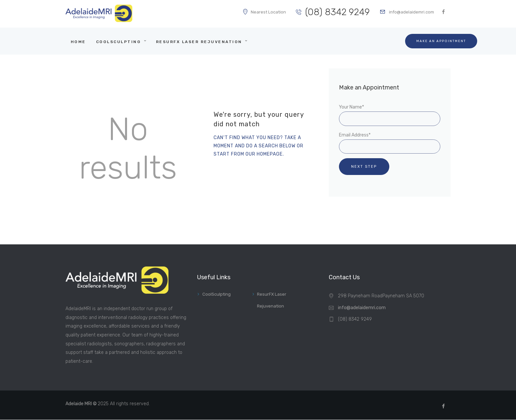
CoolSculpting (217, 294)
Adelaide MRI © (82, 404)
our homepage (264, 154)
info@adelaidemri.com (362, 308)
